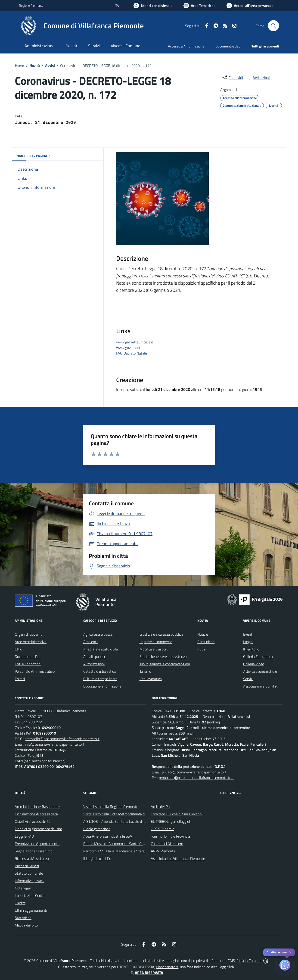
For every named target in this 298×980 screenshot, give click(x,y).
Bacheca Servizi (27, 866)
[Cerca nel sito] (273, 26)
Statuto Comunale (29, 873)
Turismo (145, 671)
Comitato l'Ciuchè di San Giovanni (177, 814)
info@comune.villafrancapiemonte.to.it (55, 744)
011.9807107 (31, 716)
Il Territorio (251, 649)
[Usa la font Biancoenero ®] (153, 6)
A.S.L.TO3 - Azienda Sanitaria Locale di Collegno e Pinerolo (128, 821)
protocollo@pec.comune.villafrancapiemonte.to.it (62, 739)
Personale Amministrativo (35, 671)
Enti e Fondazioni (28, 664)
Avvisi (50, 66)
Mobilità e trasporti (154, 649)
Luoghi (248, 642)
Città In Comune (249, 961)
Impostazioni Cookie (30, 895)
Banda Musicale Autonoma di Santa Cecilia (116, 844)
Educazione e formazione (102, 686)
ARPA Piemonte (163, 851)
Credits (20, 903)
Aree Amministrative (31, 642)
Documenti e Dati (28, 656)
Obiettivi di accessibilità (33, 821)
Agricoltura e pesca (98, 634)
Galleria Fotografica (258, 656)
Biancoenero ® (167, 967)
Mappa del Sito (26, 925)
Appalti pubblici (95, 656)
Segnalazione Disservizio (34, 851)
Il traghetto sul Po (97, 858)
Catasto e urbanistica (99, 671)
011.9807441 (32, 722)
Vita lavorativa (151, 679)
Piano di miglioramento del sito (38, 829)
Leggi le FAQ (24, 836)
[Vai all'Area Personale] (250, 6)
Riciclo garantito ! (97, 829)
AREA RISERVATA (146, 973)
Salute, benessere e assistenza (163, 656)
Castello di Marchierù (167, 844)
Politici (20, 679)
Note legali (23, 888)
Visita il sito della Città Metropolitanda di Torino (119, 814)
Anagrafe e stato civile (101, 649)
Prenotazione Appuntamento (37, 844)
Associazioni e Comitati (261, 686)
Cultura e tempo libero (100, 679)
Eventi (248, 634)
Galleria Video (254, 664)
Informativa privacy (30, 881)
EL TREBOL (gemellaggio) (170, 821)
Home (19, 66)
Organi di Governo (29, 634)
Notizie (203, 634)
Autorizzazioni (94, 664)
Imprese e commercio (156, 642)
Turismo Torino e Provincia (170, 836)
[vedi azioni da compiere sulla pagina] (258, 78)
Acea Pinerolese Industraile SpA (108, 836)
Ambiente (91, 642)
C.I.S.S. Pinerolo (163, 829)
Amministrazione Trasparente (37, 807)
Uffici (19, 649)
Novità (35, 66)
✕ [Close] (290, 952)
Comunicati (206, 642)
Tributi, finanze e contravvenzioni (165, 664)
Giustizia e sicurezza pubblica (161, 634)
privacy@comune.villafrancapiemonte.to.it (194, 772)
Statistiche (23, 918)
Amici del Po (160, 807)
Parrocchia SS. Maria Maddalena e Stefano (116, 851)
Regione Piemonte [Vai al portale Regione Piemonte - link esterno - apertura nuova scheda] (31, 5)
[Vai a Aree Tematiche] (199, 6)
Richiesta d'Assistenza (32, 858)
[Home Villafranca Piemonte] (81, 26)
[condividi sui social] (232, 78)
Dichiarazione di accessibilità (36, 814)
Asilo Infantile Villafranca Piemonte (178, 858)
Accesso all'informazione (186, 46)
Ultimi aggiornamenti (31, 910)
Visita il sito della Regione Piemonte (111, 807)
